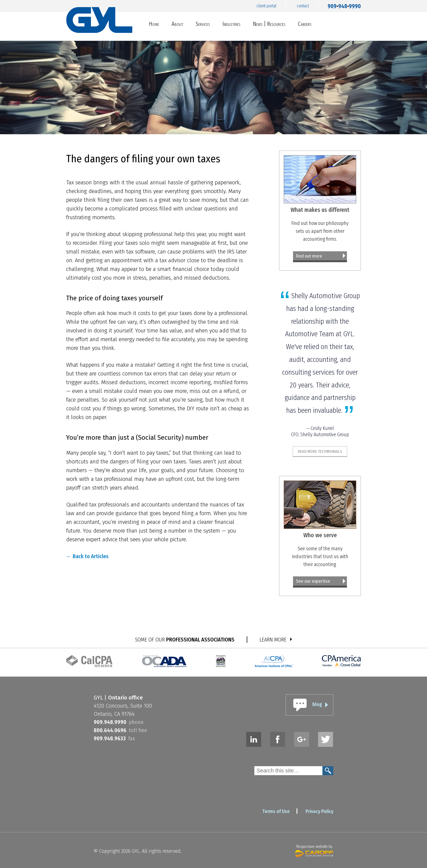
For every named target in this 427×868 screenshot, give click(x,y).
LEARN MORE (273, 640)
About (177, 24)
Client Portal (266, 6)
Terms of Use (276, 811)
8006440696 (110, 730)
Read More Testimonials (320, 451)
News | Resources (269, 24)
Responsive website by (314, 850)
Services (203, 24)
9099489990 (344, 5)
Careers (305, 24)
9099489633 (110, 738)
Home (154, 24)
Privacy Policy (319, 811)
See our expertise (313, 581)
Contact (303, 6)
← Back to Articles (87, 556)
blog (317, 704)
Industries (231, 24)
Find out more (309, 256)
